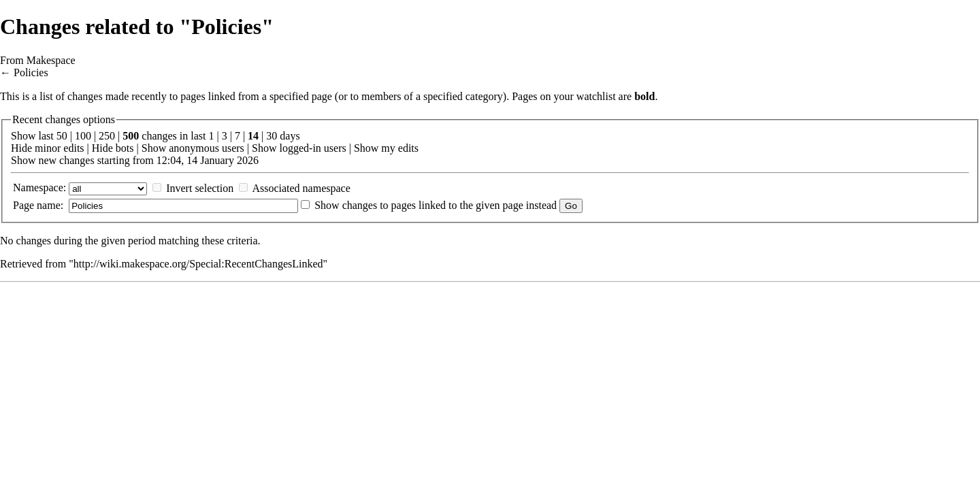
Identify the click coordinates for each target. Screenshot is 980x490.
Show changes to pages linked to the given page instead (436, 205)
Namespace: (39, 187)
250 (107, 136)
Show (154, 148)
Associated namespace (301, 188)
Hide (21, 148)
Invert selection (200, 188)
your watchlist (585, 96)
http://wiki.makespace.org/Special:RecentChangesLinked (198, 264)
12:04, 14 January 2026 (208, 160)
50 (62, 136)
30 (272, 136)
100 (83, 136)
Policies (31, 72)
